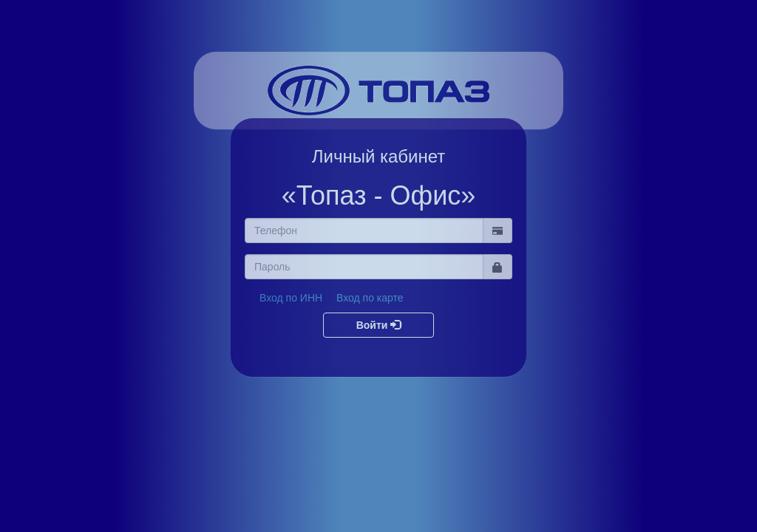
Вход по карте (370, 298)
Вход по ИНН (291, 298)
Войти (379, 325)
